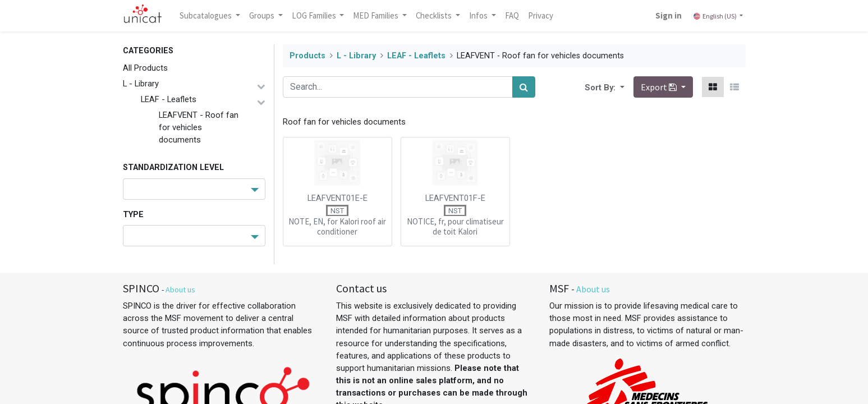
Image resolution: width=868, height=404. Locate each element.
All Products (145, 68)
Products (307, 56)
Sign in (668, 15)
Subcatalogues (207, 15)
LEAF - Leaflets (169, 99)
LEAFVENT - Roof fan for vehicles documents (199, 127)
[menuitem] (512, 16)
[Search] (524, 87)
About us (180, 290)
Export (660, 87)
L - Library (141, 84)
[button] (621, 87)
